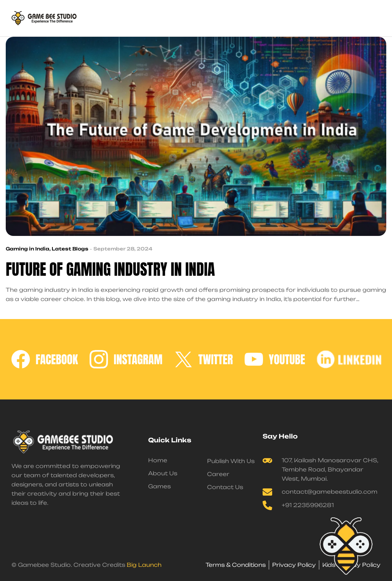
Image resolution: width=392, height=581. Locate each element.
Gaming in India (28, 249)
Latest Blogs (70, 249)
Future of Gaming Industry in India (110, 269)
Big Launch (144, 565)
